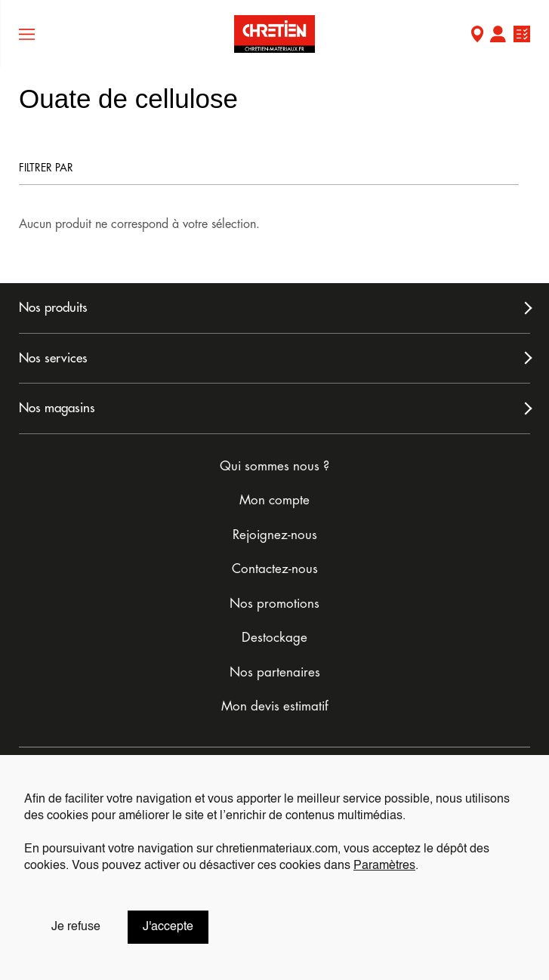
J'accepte (168, 927)
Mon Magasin (477, 36)
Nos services (53, 358)
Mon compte (498, 36)
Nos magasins (57, 408)
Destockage (274, 638)
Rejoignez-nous (275, 535)
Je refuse (76, 927)
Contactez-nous (275, 569)
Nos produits (53, 308)
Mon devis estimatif (275, 706)
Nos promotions (274, 604)
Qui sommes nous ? (274, 466)
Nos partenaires (275, 672)
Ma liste (522, 36)
